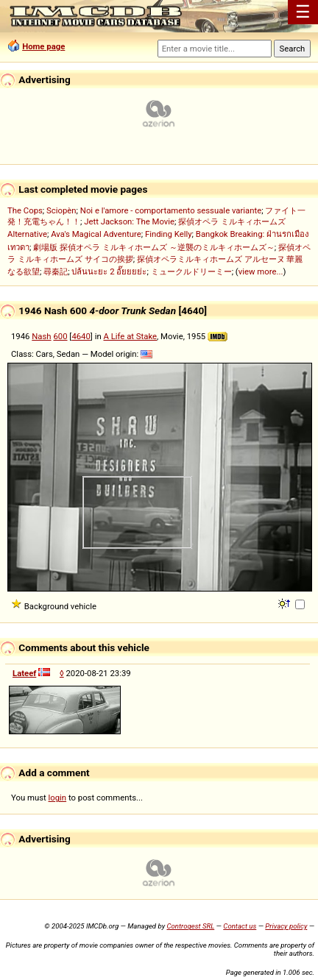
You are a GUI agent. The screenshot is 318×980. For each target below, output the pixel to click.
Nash (41, 336)
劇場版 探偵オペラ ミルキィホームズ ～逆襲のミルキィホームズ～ (153, 247)
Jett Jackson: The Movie (129, 221)
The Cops (25, 210)
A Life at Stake (130, 336)
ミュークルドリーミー (191, 271)
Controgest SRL (190, 926)
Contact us (240, 926)
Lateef (24, 673)
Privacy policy (286, 926)
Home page (43, 46)
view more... (261, 271)
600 (60, 336)
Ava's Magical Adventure (96, 234)
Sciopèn (61, 210)
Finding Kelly (169, 234)
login (58, 798)
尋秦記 (56, 271)
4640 (81, 336)
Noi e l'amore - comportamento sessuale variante (171, 210)
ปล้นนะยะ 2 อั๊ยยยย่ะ (109, 271)
